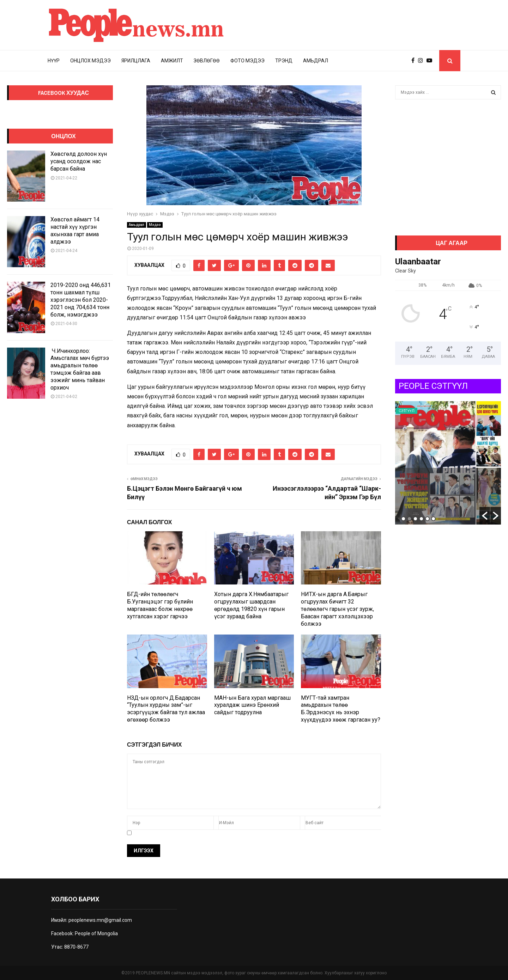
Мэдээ (155, 225)
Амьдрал (316, 61)
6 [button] (433, 519)
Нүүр (54, 61)
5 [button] (427, 519)
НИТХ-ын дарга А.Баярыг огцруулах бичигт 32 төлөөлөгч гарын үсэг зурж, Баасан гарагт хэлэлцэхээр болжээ (337, 609)
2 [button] (409, 519)
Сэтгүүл (407, 411)
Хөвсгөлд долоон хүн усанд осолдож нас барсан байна (79, 161)
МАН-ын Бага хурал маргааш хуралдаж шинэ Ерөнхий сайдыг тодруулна (252, 705)
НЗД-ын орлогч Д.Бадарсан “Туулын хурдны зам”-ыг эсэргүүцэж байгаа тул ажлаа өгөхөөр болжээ (166, 709)
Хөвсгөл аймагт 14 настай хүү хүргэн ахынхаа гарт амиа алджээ (75, 230)
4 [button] (421, 519)
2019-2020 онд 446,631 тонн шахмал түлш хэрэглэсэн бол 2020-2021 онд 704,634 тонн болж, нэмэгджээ (81, 300)
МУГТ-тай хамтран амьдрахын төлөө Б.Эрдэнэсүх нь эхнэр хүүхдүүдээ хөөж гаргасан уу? (341, 709)
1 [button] (403, 519)
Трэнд (284, 61)
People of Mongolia (96, 933)
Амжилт (172, 61)
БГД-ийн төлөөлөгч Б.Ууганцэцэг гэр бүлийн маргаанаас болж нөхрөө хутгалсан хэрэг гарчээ (160, 605)
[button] (485, 516)
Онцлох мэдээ (90, 61)
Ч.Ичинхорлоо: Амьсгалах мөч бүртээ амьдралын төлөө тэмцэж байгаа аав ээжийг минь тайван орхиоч (80, 369)
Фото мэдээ (247, 61)
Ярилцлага (136, 61)
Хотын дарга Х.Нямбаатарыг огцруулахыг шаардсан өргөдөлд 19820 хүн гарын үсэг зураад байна (251, 605)
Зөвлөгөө (207, 61)
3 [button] (415, 519)
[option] (448, 463)
